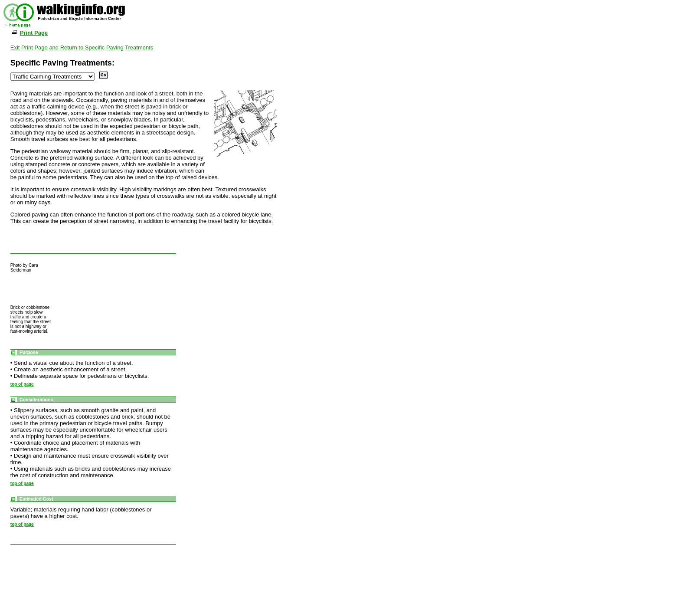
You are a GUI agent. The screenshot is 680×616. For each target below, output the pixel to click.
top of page (22, 384)
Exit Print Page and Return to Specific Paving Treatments (82, 48)
